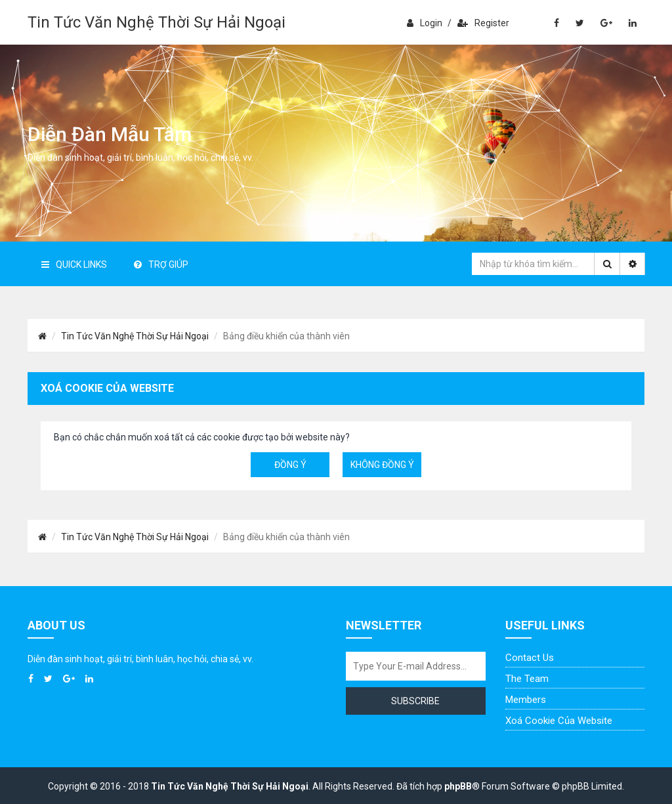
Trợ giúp (161, 264)
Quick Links (74, 264)
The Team (527, 679)
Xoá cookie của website (559, 721)
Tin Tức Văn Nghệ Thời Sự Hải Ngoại (157, 22)
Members (526, 700)
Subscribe (415, 701)
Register (483, 23)
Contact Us (530, 658)
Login (425, 23)
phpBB (458, 786)
